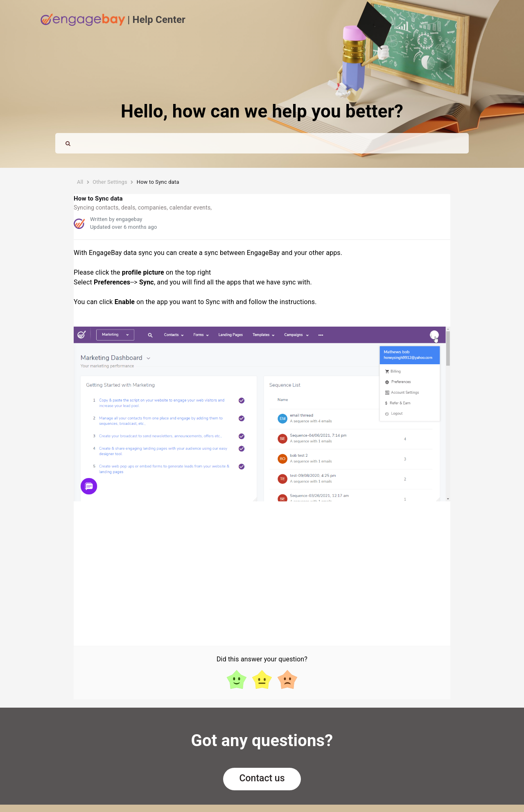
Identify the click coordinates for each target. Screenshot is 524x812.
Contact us (262, 778)
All (80, 182)
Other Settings (110, 182)
